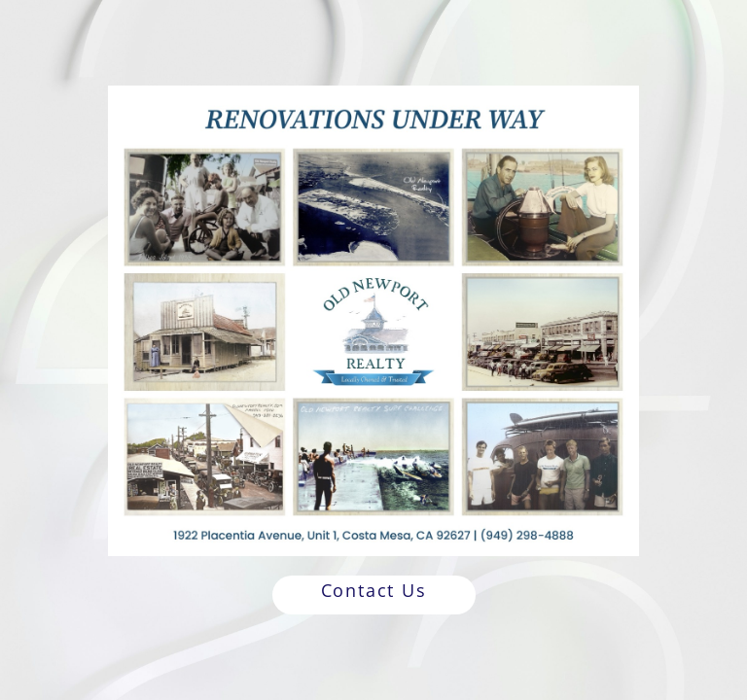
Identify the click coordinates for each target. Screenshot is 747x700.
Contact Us (374, 590)
